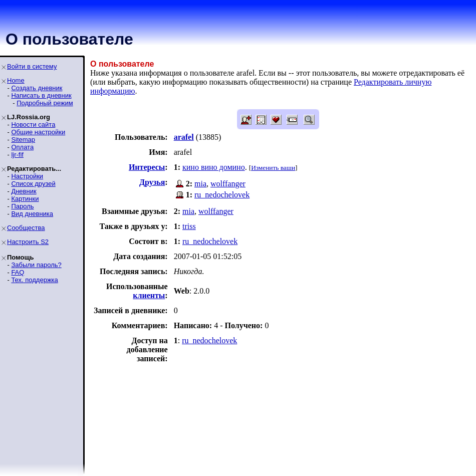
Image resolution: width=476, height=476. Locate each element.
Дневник (24, 191)
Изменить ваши (273, 168)
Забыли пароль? (36, 265)
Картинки (25, 199)
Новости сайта (33, 125)
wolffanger (228, 184)
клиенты (149, 295)
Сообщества (26, 228)
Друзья (152, 182)
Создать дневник (37, 88)
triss (189, 226)
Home (16, 80)
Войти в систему (32, 66)
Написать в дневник (41, 95)
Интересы (147, 167)
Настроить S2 (28, 242)
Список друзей (33, 184)
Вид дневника (32, 214)
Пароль (22, 206)
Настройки (27, 176)
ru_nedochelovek (222, 195)
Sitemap (23, 140)
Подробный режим (45, 103)
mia (200, 184)
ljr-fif (17, 155)
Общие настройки (38, 132)
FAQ (18, 272)
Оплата (22, 147)
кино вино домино (214, 167)
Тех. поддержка (34, 280)
